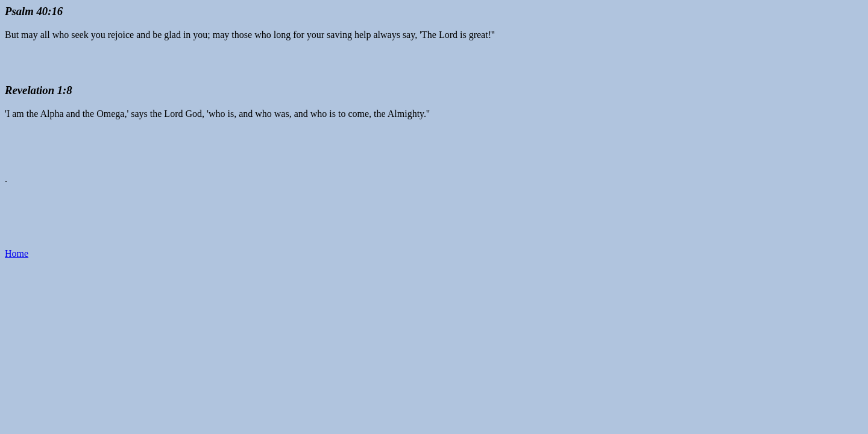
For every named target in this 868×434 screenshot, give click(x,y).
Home (17, 253)
